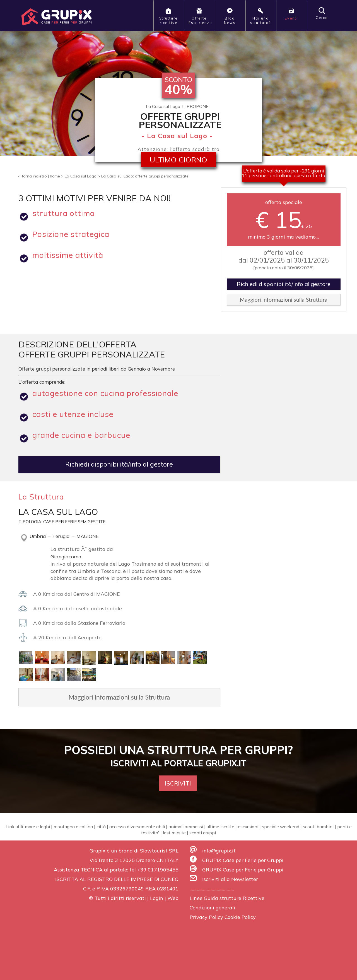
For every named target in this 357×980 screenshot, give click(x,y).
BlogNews (230, 16)
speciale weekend (281, 827)
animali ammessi (186, 827)
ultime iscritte (220, 827)
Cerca (322, 14)
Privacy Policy (206, 917)
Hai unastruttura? (260, 16)
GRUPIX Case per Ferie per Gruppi (243, 860)
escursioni (248, 827)
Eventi (291, 14)
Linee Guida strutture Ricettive (227, 898)
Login (157, 898)
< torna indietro (32, 176)
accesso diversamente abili (137, 827)
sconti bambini (318, 827)
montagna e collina (73, 827)
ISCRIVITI (178, 783)
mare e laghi (37, 827)
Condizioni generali (212, 908)
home (55, 176)
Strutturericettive (168, 16)
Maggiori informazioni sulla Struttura (283, 299)
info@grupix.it (219, 851)
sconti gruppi (203, 833)
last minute (174, 833)
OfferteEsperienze (200, 16)
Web (173, 898)
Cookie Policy (240, 917)
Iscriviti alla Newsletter (230, 879)
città (101, 827)
